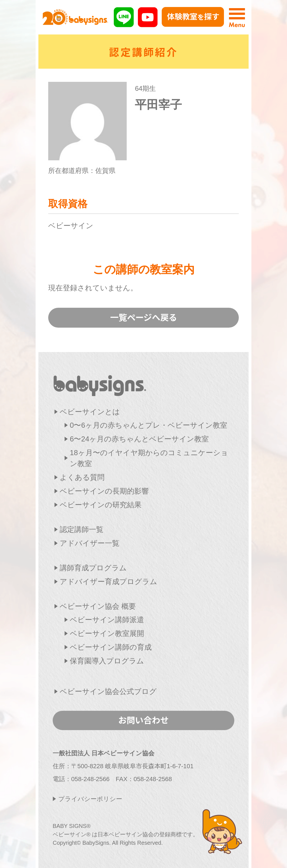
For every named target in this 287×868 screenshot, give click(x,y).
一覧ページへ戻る (144, 317)
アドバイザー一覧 (90, 543)
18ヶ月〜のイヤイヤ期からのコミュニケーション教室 (149, 458)
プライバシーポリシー (90, 799)
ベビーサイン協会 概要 (98, 606)
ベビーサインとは (90, 412)
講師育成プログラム (93, 568)
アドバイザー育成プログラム (108, 582)
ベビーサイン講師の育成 (111, 647)
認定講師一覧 (82, 529)
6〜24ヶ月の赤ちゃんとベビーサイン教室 (139, 439)
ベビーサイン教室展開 (107, 633)
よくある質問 (82, 477)
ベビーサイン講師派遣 (107, 620)
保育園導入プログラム (107, 661)
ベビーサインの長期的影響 (104, 491)
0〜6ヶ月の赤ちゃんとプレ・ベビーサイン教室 (149, 425)
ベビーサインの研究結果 (101, 505)
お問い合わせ (143, 720)
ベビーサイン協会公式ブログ (108, 691)
